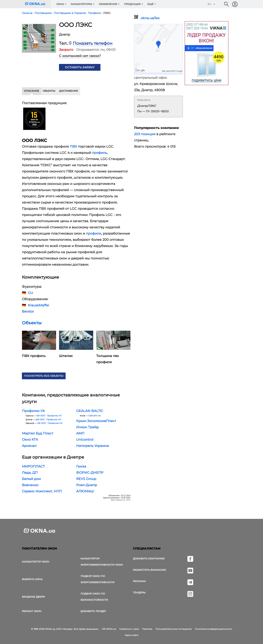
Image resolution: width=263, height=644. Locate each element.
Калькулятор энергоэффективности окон (102, 562)
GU (31, 293)
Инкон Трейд (87, 427)
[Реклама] (207, 54)
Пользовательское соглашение (174, 629)
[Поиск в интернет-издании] (226, 4)
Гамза (81, 466)
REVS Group (86, 479)
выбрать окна (32, 579)
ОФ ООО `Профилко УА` (49, 416)
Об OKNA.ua (109, 629)
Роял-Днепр (87, 485)
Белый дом (31, 479)
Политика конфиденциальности (213, 629)
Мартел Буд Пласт (38, 433)
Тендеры (139, 592)
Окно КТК (30, 440)
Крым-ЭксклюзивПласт (96, 421)
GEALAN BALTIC (90, 411)
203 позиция (145, 134)
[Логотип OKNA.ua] (38, 4)
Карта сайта (131, 635)
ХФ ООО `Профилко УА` (50, 423)
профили (94, 233)
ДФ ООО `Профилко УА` (49, 420)
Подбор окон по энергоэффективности (98, 579)
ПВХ (73, 147)
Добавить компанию (149, 558)
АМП (80, 433)
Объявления (108, 4)
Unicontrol (85, 440)
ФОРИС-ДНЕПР (90, 473)
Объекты (49, 91)
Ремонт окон (32, 611)
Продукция (132, 4)
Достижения (69, 91)
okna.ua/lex (150, 18)
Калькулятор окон (36, 562)
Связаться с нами (129, 629)
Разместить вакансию (149, 570)
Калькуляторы (81, 4)
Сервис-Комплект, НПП (42, 491)
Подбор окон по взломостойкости (94, 597)
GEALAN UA (95, 416)
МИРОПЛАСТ (33, 466)
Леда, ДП (30, 473)
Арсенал (29, 446)
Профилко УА (33, 411)
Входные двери (33, 597)
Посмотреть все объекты (44, 376)
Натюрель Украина (93, 446)
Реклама (139, 581)
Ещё (150, 4)
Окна (60, 4)
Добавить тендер (93, 611)
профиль (99, 153)
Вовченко (30, 485)
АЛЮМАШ (85, 491)
